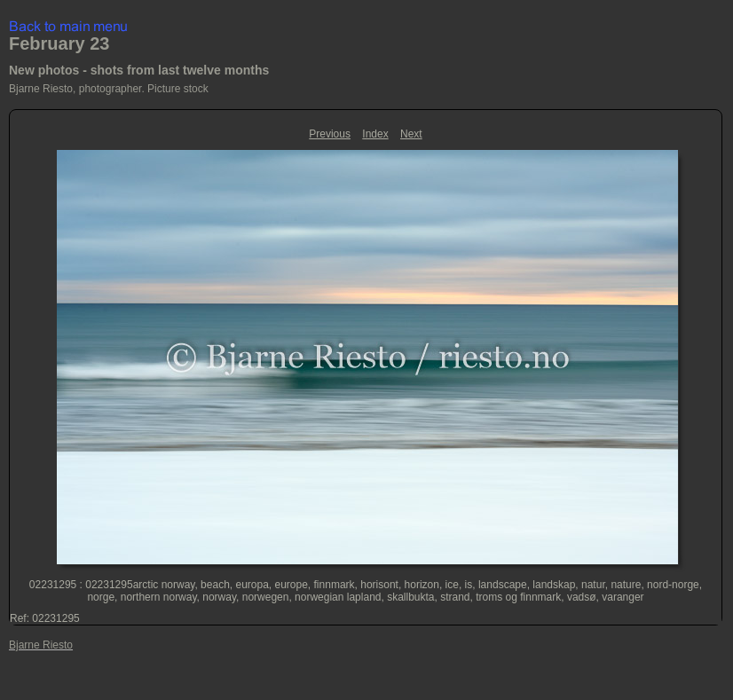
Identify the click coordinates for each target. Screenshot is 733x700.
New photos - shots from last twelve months (139, 70)
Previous (330, 134)
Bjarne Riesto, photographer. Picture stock (109, 89)
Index (375, 134)
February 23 (59, 43)
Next (411, 134)
